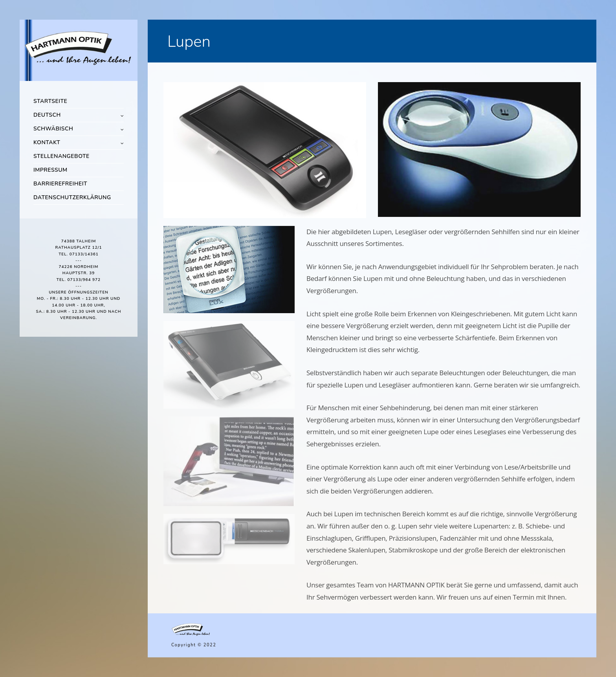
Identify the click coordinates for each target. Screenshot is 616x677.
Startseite (50, 101)
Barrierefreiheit (60, 184)
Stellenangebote (61, 156)
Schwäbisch (53, 129)
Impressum (50, 170)
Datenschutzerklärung (72, 197)
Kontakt (47, 142)
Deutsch (47, 115)
